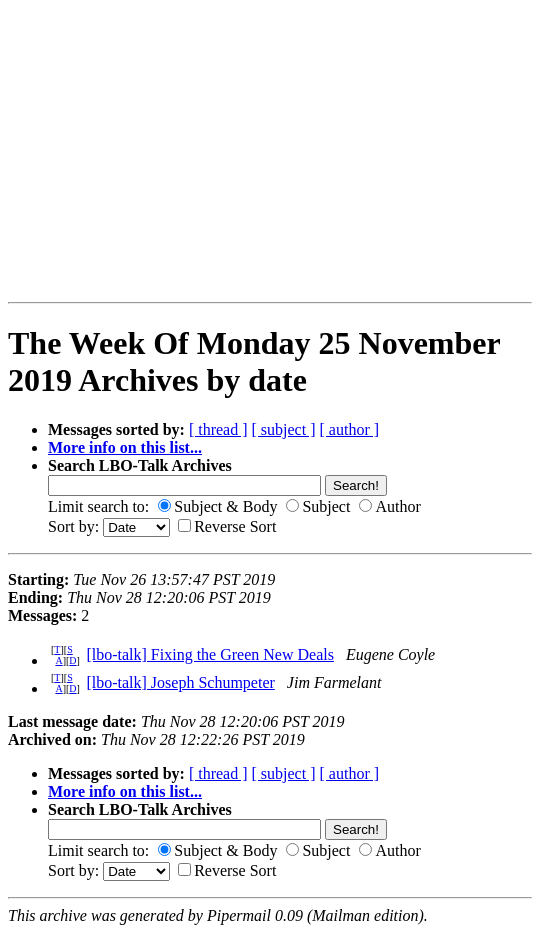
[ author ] (350, 429)
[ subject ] (284, 429)
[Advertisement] (71, 151)
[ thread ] (218, 429)
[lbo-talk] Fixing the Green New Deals (209, 654)
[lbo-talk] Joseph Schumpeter (180, 682)
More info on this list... (125, 447)
